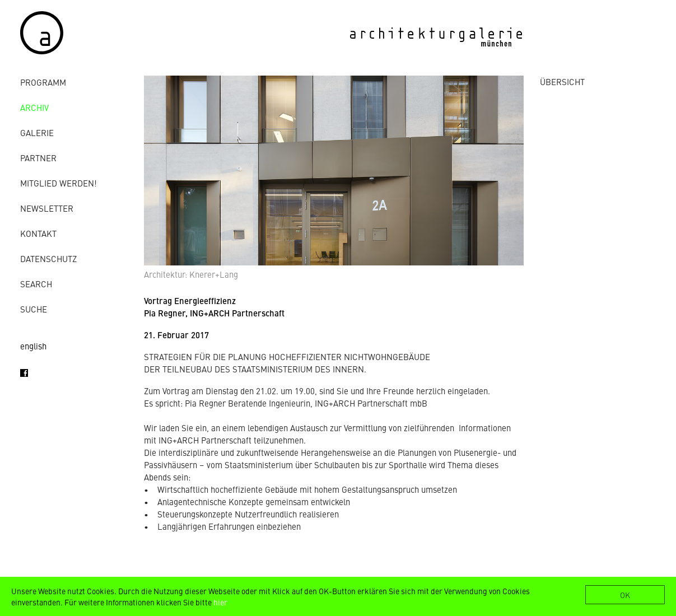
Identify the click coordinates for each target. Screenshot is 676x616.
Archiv (34, 107)
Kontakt (38, 233)
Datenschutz (48, 258)
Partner (38, 158)
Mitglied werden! (59, 183)
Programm (43, 82)
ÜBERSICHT (562, 81)
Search (36, 284)
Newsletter (47, 208)
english (33, 346)
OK (625, 595)
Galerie (37, 132)
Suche (34, 309)
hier (220, 602)
